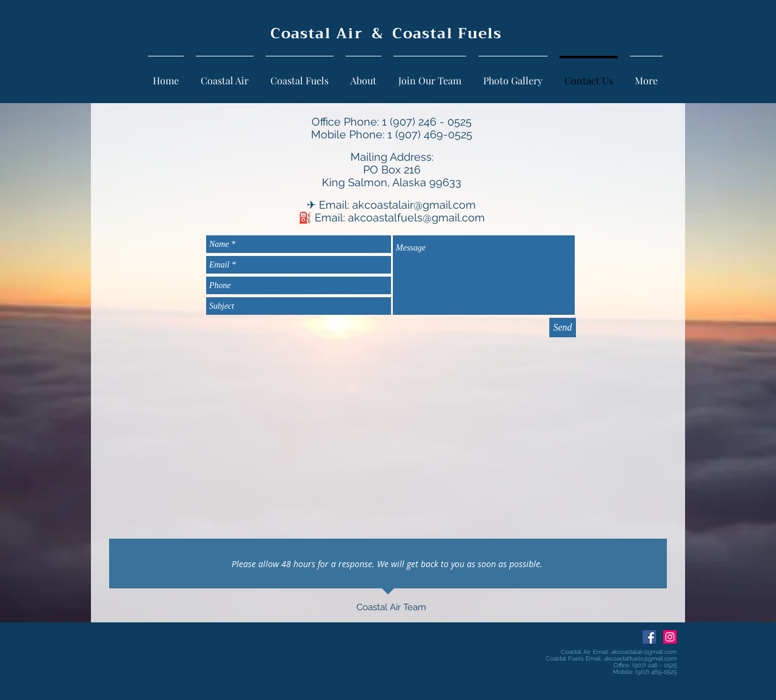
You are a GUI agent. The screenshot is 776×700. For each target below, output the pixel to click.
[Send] (563, 328)
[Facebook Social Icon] (649, 637)
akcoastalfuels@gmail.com (416, 217)
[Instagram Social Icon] (670, 637)
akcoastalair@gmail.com (414, 205)
